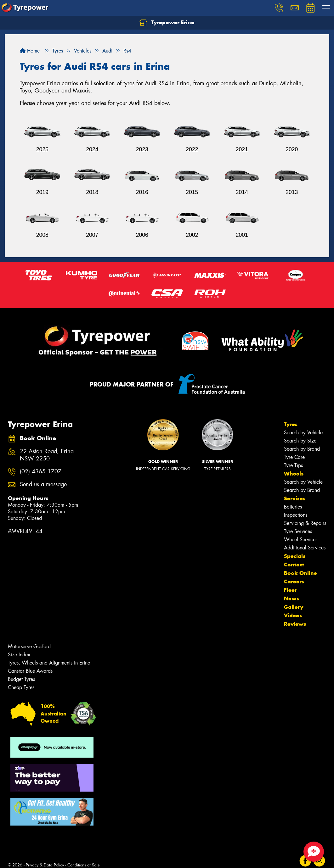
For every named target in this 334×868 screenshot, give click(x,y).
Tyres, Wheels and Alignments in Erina (49, 663)
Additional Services (305, 548)
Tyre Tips (293, 465)
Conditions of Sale (84, 865)
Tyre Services (298, 531)
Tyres (291, 424)
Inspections (296, 515)
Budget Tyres (21, 679)
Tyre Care (294, 457)
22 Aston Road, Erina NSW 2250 (47, 455)
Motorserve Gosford (29, 646)
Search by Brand (302, 449)
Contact (294, 565)
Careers (294, 581)
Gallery (294, 607)
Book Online (300, 573)
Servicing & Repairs (305, 523)
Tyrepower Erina (167, 23)
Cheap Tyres (21, 687)
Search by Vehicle (303, 433)
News (292, 598)
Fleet (290, 590)
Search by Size (300, 441)
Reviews (295, 624)
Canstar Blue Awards (30, 671)
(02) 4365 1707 (41, 472)
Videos (293, 615)
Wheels (294, 474)
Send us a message (43, 484)
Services (295, 498)
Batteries (293, 507)
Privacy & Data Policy (45, 865)
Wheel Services (301, 540)
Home (30, 51)
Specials (295, 556)
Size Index (19, 655)
